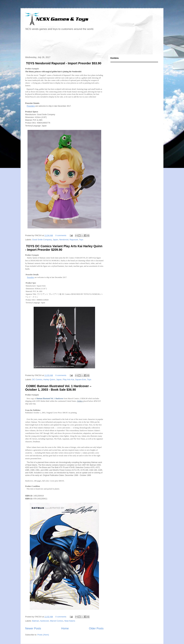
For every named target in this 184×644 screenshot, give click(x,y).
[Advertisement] (80, 44)
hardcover (45, 621)
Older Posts (96, 628)
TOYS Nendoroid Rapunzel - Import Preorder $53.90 (63, 63)
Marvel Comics (57, 621)
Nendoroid (64, 240)
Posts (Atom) (43, 635)
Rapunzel (74, 240)
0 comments (61, 235)
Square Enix (81, 379)
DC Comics (37, 379)
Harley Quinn (49, 379)
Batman (36, 621)
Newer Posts (33, 628)
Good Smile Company (42, 240)
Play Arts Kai (68, 379)
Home (65, 628)
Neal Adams (70, 621)
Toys (81, 240)
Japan (55, 240)
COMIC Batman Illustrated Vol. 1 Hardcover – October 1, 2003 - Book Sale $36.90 (58, 388)
